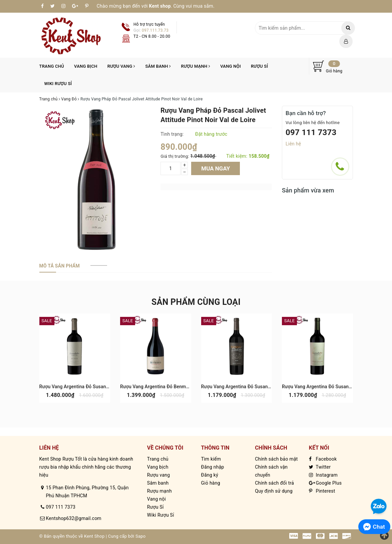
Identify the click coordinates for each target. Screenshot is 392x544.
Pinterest (322, 491)
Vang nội (231, 66)
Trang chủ (52, 66)
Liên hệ (293, 144)
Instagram (323, 475)
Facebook (323, 459)
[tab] (60, 266)
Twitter (320, 467)
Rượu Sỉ (259, 66)
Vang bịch (86, 66)
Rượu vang (121, 66)
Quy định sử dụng (274, 491)
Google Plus (325, 483)
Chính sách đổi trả (274, 483)
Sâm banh (158, 66)
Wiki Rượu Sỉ (58, 84)
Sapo (141, 536)
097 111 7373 (311, 132)
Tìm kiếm (211, 459)
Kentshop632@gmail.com (74, 518)
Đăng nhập (212, 467)
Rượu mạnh (196, 66)
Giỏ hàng (210, 483)
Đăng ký (210, 475)
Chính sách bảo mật (276, 459)
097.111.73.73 (155, 30)
